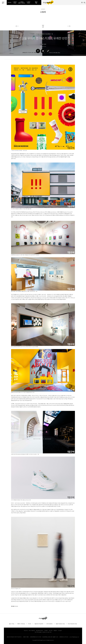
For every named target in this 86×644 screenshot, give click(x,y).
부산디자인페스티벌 (72, 624)
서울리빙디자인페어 (39, 624)
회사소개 (26, 631)
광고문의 (60, 631)
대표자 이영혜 (26, 637)
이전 (17, 26)
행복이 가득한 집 (21, 624)
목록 (43, 26)
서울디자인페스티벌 (60, 624)
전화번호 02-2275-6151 (64, 637)
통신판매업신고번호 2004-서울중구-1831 (50, 637)
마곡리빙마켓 (49, 624)
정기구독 (51, 631)
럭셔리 (30, 624)
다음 (69, 26)
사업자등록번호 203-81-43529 (36, 637)
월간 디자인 (12, 624)
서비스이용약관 (32, 631)
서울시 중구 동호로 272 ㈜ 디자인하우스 (14, 637)
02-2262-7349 (49, 632)
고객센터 (46, 631)
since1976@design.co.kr (74, 637)
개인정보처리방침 (39, 631)
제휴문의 (55, 631)
